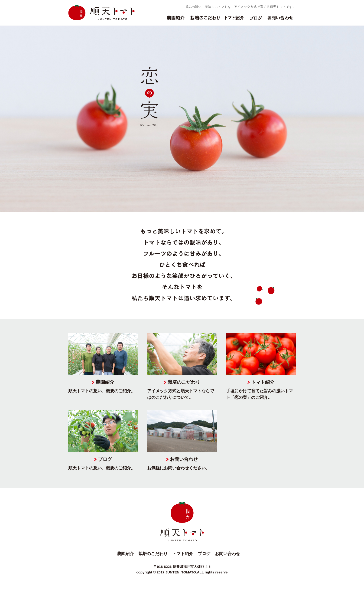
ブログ (256, 20)
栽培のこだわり (205, 20)
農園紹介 (176, 20)
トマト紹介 (235, 20)
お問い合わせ (280, 20)
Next (358, 119)
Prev (6, 119)
